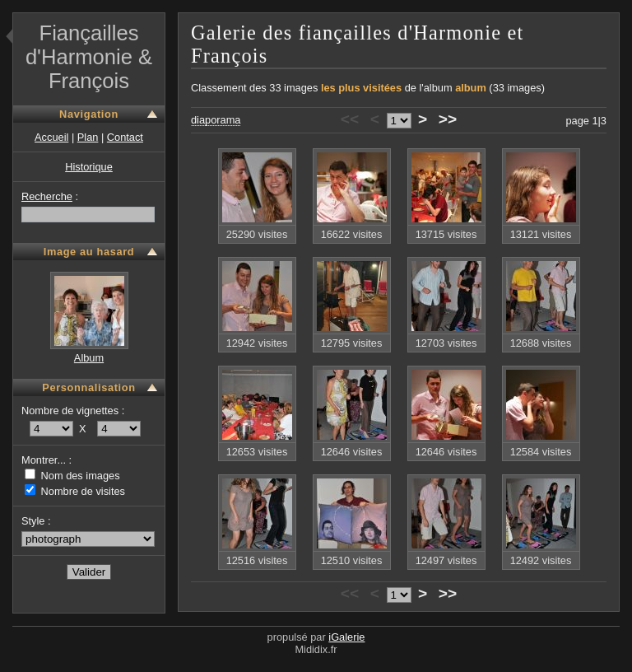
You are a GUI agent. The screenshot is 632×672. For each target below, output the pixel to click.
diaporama (216, 120)
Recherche (47, 196)
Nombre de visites (75, 491)
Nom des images (72, 476)
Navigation (89, 114)
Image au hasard (89, 252)
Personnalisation (88, 387)
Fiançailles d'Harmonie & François (89, 57)
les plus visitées (361, 88)
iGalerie (346, 637)
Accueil (51, 137)
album (471, 88)
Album (89, 358)
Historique (89, 167)
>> (448, 119)
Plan (88, 137)
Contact (125, 137)
